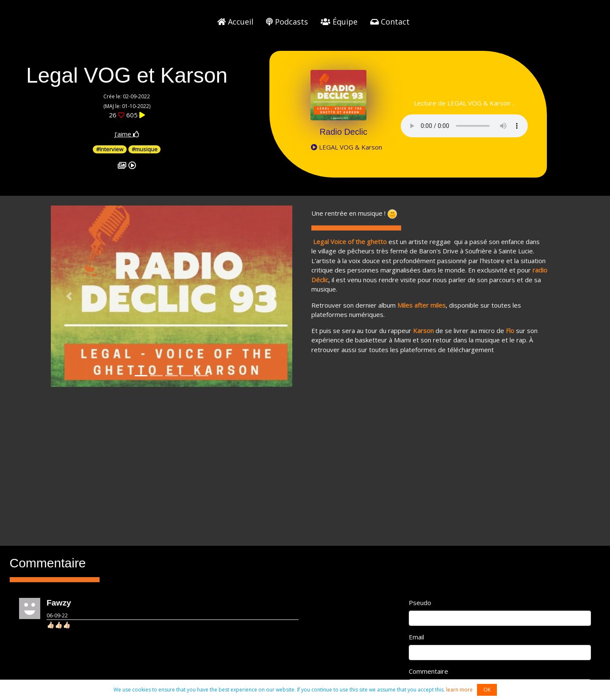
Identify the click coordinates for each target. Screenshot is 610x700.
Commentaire (428, 671)
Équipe (339, 22)
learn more (459, 690)
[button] (69, 296)
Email (416, 637)
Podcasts (287, 22)
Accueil (235, 22)
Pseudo (420, 603)
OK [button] (487, 690)
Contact (390, 22)
